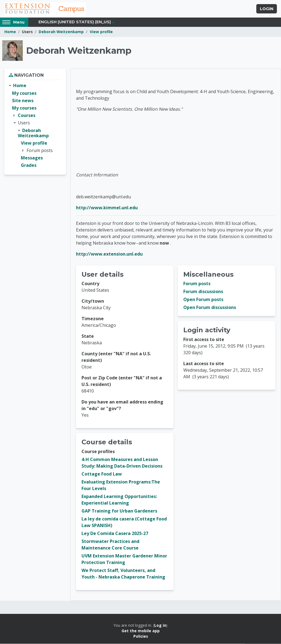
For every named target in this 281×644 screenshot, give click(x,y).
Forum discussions (203, 292)
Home (10, 32)
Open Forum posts (203, 300)
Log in (160, 626)
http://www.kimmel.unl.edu (107, 208)
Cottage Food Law (102, 474)
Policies (141, 637)
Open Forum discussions (210, 308)
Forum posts (197, 284)
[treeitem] (35, 126)
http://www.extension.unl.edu (109, 254)
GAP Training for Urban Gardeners (119, 511)
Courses (27, 116)
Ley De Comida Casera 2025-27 (115, 534)
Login (267, 9)
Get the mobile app (141, 631)
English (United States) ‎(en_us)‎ (75, 22)
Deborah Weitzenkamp (61, 32)
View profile (101, 32)
